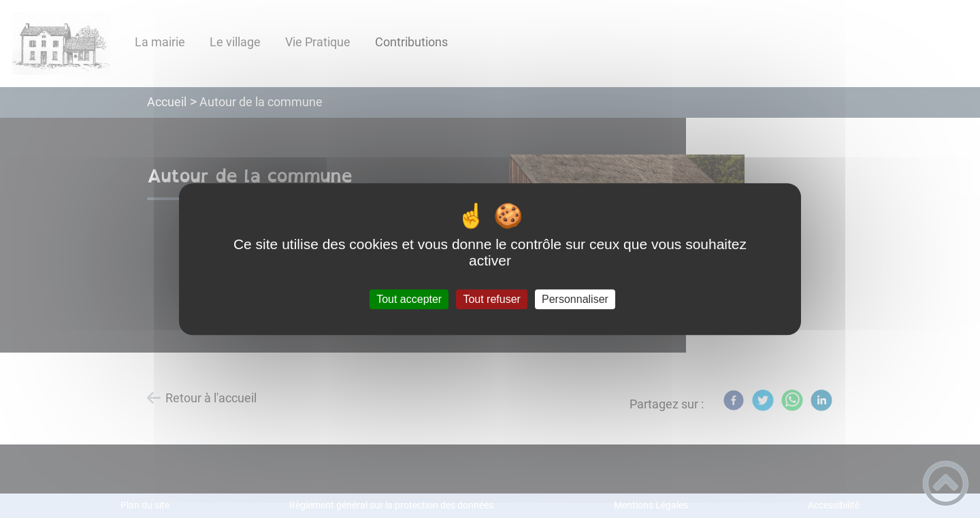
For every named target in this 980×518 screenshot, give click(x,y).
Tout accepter (409, 299)
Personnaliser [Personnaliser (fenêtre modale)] (575, 299)
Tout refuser (491, 299)
